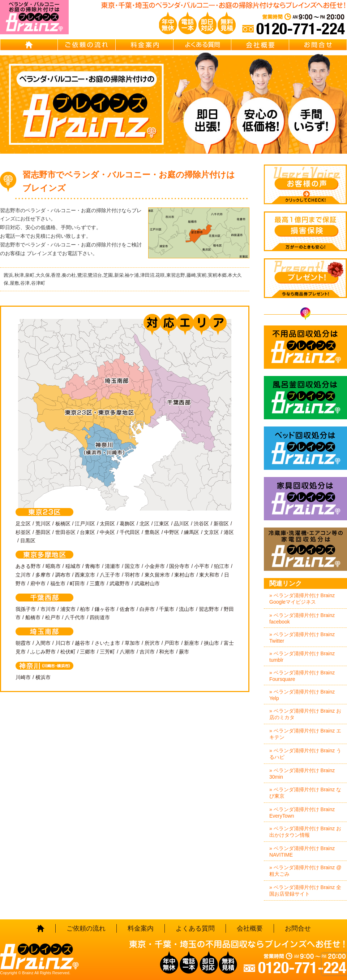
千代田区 (130, 532)
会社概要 (260, 45)
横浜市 (43, 677)
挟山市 (211, 643)
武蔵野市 (120, 583)
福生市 (58, 583)
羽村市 (132, 575)
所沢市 (152, 643)
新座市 (192, 643)
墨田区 (43, 532)
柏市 (85, 609)
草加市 (132, 643)
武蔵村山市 (147, 583)
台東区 (87, 532)
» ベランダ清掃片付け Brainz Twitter (302, 638)
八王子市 (110, 575)
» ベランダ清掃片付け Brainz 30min (302, 774)
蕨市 (184, 652)
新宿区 (221, 524)
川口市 (63, 643)
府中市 (38, 583)
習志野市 (209, 609)
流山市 (187, 609)
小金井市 (155, 566)
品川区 (181, 524)
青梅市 (93, 566)
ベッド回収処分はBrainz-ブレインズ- (305, 448)
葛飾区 (127, 524)
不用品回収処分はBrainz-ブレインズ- (305, 347)
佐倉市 (127, 609)
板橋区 (63, 524)
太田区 (107, 524)
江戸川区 (85, 524)
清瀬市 (112, 566)
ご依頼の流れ (87, 45)
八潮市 (127, 652)
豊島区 (152, 532)
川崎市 (23, 677)
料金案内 (145, 45)
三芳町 (107, 652)
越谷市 (82, 643)
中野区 (172, 532)
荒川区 (43, 524)
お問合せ (318, 45)
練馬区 (192, 532)
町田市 (77, 583)
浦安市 (68, 609)
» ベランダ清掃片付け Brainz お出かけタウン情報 (305, 832)
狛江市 (222, 566)
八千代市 (75, 617)
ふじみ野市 (43, 652)
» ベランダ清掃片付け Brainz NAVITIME (302, 852)
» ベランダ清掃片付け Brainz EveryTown (302, 813)
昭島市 (53, 566)
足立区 (23, 524)
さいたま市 (107, 643)
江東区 (162, 524)
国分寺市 (179, 566)
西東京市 (85, 575)
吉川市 (147, 652)
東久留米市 (157, 575)
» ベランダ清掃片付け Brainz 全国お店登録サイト (305, 891)
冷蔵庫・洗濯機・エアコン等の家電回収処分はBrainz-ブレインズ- (305, 549)
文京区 (211, 532)
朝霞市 (23, 643)
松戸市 (53, 617)
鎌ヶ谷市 (105, 609)
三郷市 (87, 652)
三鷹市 (97, 583)
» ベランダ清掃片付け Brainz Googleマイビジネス (302, 599)
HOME (29, 45)
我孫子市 (26, 609)
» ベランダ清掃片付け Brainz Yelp (302, 695)
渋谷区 (201, 524)
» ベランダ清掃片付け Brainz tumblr (302, 657)
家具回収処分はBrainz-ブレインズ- (305, 499)
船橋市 (33, 617)
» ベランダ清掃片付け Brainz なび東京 (305, 793)
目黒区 (28, 541)
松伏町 (68, 652)
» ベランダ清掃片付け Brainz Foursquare (302, 676)
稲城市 (73, 566)
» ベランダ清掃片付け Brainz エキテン (305, 734)
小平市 (202, 566)
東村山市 (184, 575)
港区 (229, 532)
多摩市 (43, 575)
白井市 (147, 609)
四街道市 (100, 617)
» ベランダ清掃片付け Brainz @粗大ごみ (305, 871)
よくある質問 (202, 45)
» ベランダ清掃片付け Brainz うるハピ (305, 754)
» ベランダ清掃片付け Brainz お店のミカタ (305, 714)
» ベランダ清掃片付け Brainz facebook (302, 618)
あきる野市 (28, 566)
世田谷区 (65, 532)
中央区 (107, 532)
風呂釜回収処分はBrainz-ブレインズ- (305, 398)
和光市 (167, 652)
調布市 (63, 575)
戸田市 (172, 643)
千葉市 (167, 609)
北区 (145, 524)
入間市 (43, 643)
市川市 (48, 609)
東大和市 (209, 575)
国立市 (132, 566)
